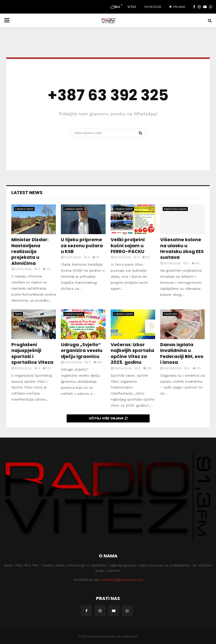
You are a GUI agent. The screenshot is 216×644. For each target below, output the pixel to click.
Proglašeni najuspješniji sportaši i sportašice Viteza (32, 353)
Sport (18, 314)
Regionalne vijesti (175, 209)
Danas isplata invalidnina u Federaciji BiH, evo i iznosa (182, 353)
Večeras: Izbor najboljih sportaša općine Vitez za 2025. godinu (132, 353)
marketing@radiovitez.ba (122, 580)
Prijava (177, 7)
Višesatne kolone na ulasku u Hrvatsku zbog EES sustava (182, 248)
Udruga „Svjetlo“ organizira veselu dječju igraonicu (82, 350)
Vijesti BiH (170, 314)
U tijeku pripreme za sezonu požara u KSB (82, 245)
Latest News (27, 192)
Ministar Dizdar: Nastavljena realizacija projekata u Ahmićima (30, 251)
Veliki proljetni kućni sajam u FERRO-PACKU (128, 245)
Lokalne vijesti (24, 209)
